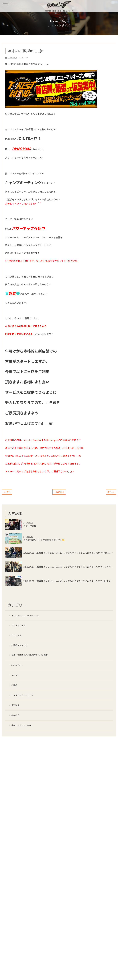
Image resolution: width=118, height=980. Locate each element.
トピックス (16, 635)
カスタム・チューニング (22, 695)
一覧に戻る (59, 492)
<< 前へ (7, 492)
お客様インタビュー (20, 645)
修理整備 (15, 705)
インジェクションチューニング (25, 615)
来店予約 (107, 5)
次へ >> (111, 492)
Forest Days (17, 665)
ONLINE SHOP (113, 5)
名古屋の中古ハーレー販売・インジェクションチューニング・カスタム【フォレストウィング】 (59, 4)
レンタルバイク (18, 625)
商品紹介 (15, 715)
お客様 (14, 685)
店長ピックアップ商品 (21, 725)
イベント (15, 675)
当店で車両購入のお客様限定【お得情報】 (30, 655)
